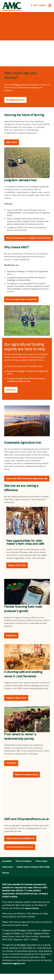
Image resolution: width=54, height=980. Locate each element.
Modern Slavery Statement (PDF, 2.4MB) (33, 867)
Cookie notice (7, 867)
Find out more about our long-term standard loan (29, 238)
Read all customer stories (26, 774)
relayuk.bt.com (32, 908)
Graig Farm (11, 635)
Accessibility (7, 861)
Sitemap (6, 873)
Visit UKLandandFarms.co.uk (20, 847)
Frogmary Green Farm (16, 698)
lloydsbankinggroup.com (14, 963)
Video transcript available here (20, 838)
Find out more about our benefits (21, 299)
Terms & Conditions (24, 861)
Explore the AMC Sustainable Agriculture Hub (27, 478)
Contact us (11, 390)
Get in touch (12, 142)
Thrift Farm (11, 763)
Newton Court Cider (17, 565)
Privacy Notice (41, 861)
